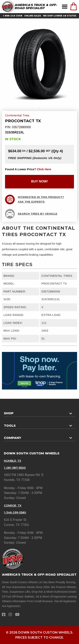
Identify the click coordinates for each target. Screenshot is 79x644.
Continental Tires (17, 116)
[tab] (39, 412)
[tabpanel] (39, 64)
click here (44, 169)
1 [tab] (39, 108)
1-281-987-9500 (15, 468)
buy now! (39, 181)
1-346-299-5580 (15, 512)
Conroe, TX (13, 506)
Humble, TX (12, 461)
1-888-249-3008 (13, 16)
